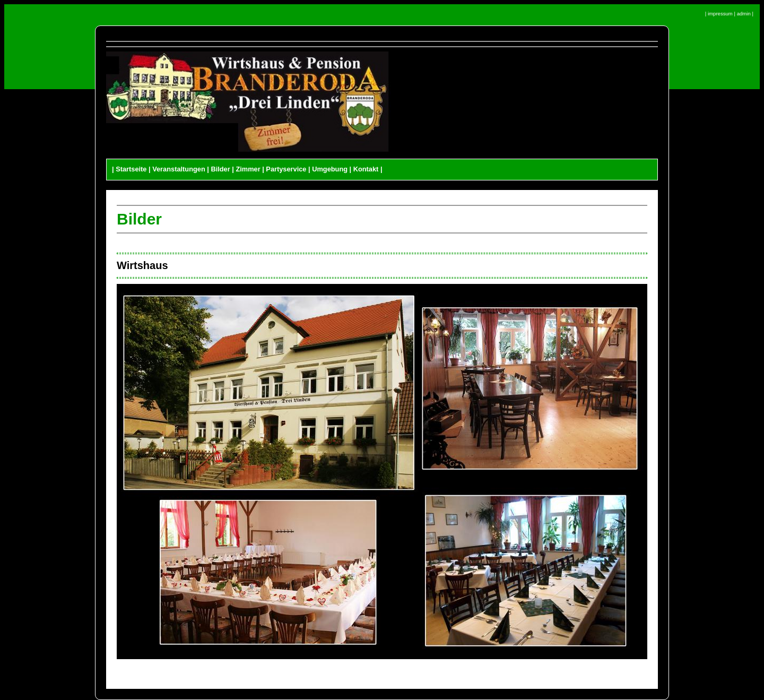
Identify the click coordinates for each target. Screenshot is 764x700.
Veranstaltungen (179, 169)
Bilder (220, 169)
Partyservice (286, 169)
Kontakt (366, 169)
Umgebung (330, 169)
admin (744, 14)
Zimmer (248, 169)
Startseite (131, 169)
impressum (720, 14)
